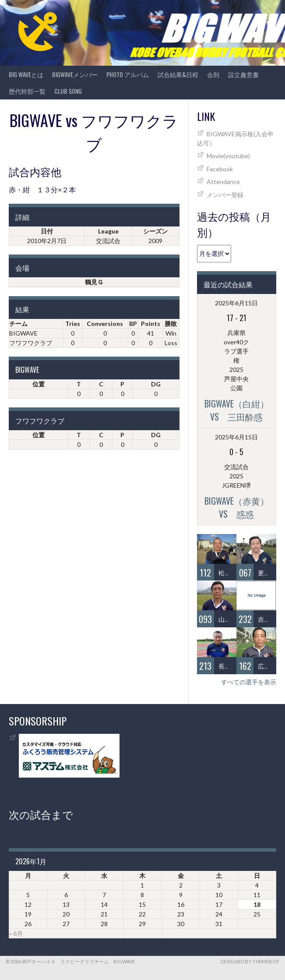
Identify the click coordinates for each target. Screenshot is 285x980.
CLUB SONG (68, 91)
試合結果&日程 (178, 74)
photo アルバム (128, 74)
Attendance (223, 182)
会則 (213, 74)
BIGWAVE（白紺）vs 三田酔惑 (237, 410)
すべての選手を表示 (249, 682)
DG (156, 384)
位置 (39, 384)
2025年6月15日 (236, 303)
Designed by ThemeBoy (250, 961)
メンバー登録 (225, 195)
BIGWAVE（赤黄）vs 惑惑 (237, 507)
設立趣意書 (243, 74)
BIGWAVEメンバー (75, 74)
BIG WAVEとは (26, 74)
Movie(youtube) (228, 156)
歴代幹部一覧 (27, 91)
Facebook (220, 169)
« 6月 (16, 933)
